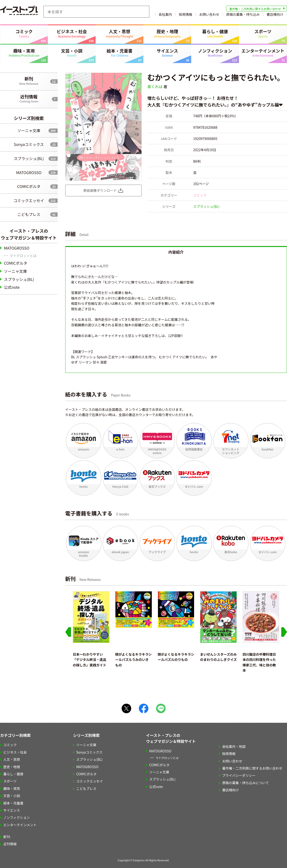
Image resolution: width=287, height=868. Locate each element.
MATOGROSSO (29, 172)
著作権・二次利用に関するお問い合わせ (255, 9)
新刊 (29, 80)
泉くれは (155, 86)
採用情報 (186, 15)
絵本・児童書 (119, 53)
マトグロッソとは (23, 256)
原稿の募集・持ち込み (243, 15)
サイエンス (167, 53)
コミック (24, 33)
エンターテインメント (263, 53)
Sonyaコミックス (29, 144)
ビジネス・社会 (72, 33)
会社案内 (165, 15)
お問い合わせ (209, 15)
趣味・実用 (24, 53)
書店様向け (275, 15)
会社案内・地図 (234, 746)
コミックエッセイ (29, 200)
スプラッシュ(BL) (29, 158)
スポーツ (263, 33)
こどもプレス (29, 214)
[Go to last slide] (68, 632)
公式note (12, 287)
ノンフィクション (215, 53)
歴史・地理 (167, 33)
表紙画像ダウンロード (100, 190)
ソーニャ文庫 (29, 130)
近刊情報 (29, 98)
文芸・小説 (72, 53)
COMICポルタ (29, 186)
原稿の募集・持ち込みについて (246, 783)
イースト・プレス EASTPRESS (24, 12)
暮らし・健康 (215, 33)
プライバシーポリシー (239, 775)
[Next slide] (284, 632)
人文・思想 (119, 33)
